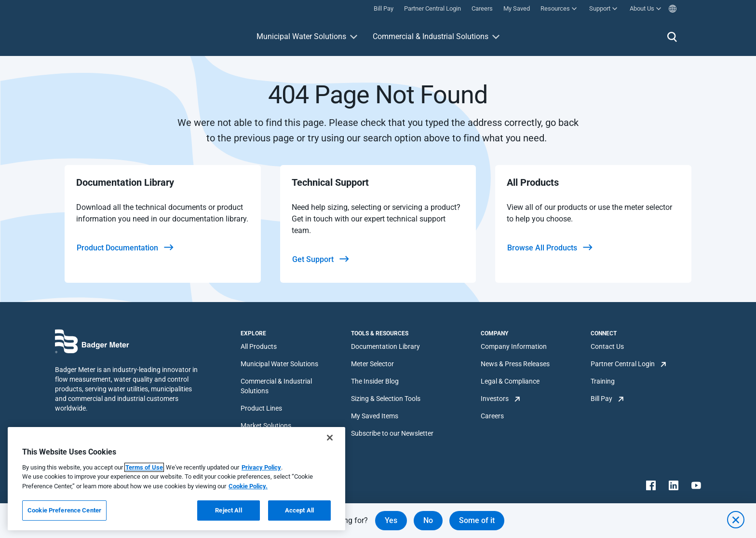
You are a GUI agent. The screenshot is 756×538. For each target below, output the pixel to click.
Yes (391, 520)
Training (603, 381)
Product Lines (261, 408)
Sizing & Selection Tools (386, 399)
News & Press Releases (515, 364)
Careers (492, 416)
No (428, 520)
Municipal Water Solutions (301, 36)
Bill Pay (601, 399)
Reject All (228, 510)
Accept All (299, 510)
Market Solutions (266, 426)
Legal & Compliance (510, 381)
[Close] (330, 438)
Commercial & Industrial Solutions (431, 36)
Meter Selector (372, 364)
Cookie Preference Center (64, 510)
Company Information (514, 346)
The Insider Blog (375, 381)
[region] (176, 479)
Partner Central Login (623, 364)
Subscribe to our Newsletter (392, 433)
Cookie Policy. (248, 486)
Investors (495, 399)
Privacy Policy (261, 467)
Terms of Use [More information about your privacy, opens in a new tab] (144, 467)
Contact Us (607, 346)
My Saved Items (375, 416)
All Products (259, 346)
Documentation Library (385, 346)
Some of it (477, 520)
